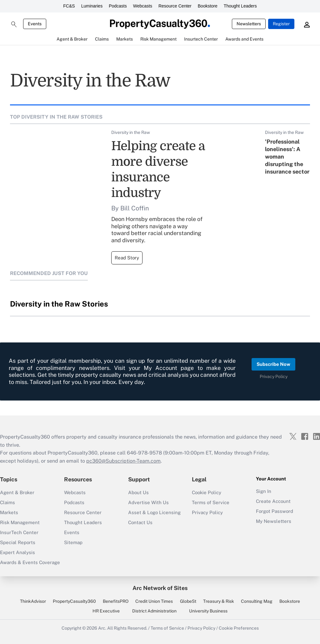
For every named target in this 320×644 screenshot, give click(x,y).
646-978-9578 (144, 453)
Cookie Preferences (239, 628)
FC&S (69, 6)
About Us (138, 492)
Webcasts (143, 6)
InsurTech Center (19, 532)
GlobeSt (188, 601)
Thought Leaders (240, 6)
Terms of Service (211, 502)
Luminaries (92, 6)
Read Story (127, 258)
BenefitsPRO (116, 601)
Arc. (102, 628)
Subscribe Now (273, 364)
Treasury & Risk (219, 601)
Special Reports (18, 542)
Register (281, 24)
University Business (208, 611)
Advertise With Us (148, 502)
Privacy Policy (274, 376)
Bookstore (208, 6)
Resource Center (175, 6)
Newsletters (249, 24)
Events (35, 24)
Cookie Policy (207, 492)
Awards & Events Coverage (30, 562)
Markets (9, 512)
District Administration (154, 611)
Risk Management (20, 522)
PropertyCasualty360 (74, 601)
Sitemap (73, 542)
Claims (7, 502)
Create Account (273, 501)
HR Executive (106, 611)
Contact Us (140, 522)
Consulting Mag (257, 601)
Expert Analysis (17, 552)
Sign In (264, 491)
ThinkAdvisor (33, 601)
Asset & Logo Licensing (154, 512)
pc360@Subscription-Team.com (123, 461)
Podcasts (118, 6)
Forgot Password (275, 511)
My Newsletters (274, 521)
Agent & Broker (17, 492)
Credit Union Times (154, 601)
